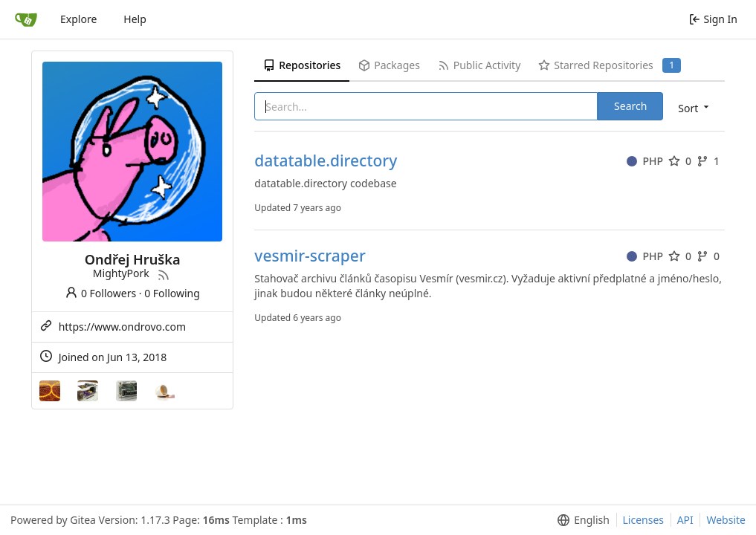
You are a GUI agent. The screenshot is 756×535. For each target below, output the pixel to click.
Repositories (302, 65)
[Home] (26, 19)
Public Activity (479, 65)
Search (630, 106)
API (685, 520)
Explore (78, 19)
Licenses (644, 520)
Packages (389, 65)
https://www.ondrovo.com (123, 327)
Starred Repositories (610, 65)
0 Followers (100, 293)
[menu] (695, 107)
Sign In (713, 19)
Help (135, 19)
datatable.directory (326, 161)
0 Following (172, 293)
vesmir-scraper (310, 256)
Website (726, 520)
